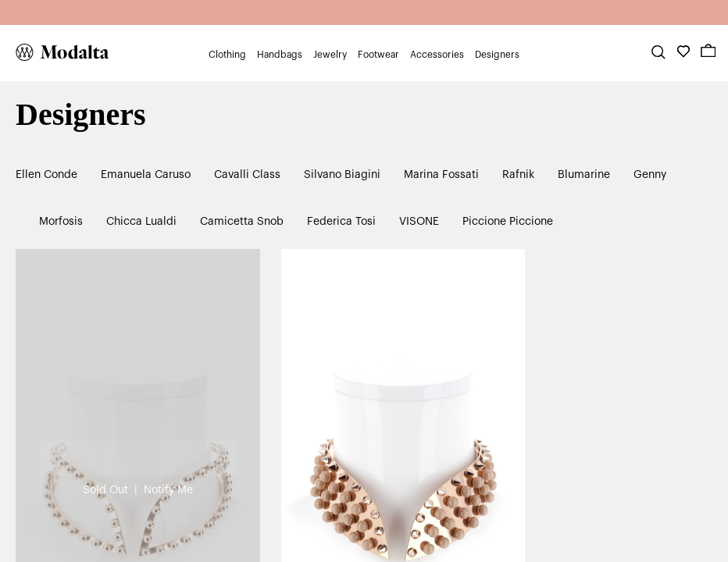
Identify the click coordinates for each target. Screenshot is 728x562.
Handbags (280, 55)
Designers (497, 55)
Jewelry (330, 55)
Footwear (378, 55)
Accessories (437, 55)
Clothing (227, 55)
